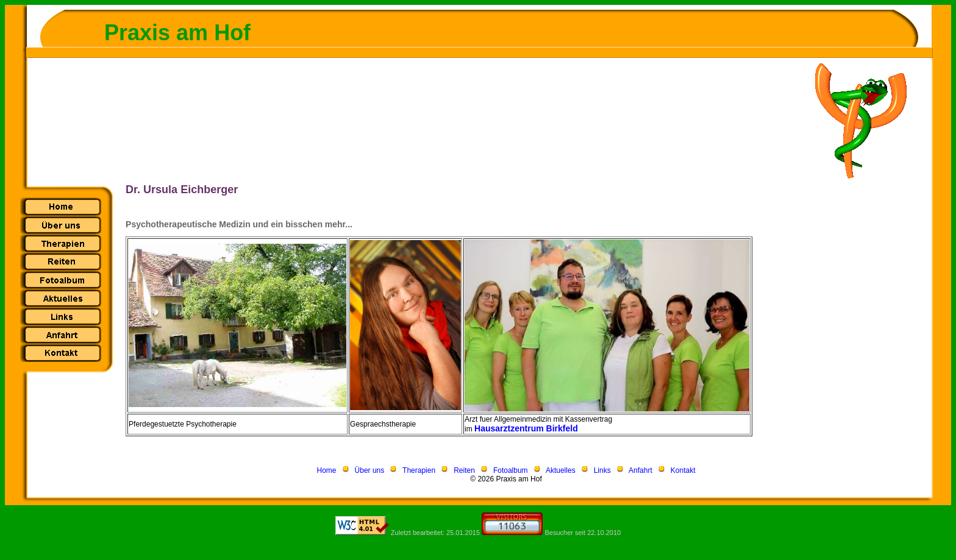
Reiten (464, 470)
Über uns (370, 470)
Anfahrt (640, 470)
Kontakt (683, 470)
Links (602, 470)
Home (327, 470)
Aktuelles (561, 470)
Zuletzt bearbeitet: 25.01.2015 (435, 533)
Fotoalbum (511, 470)
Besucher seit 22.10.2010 (583, 533)
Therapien (419, 470)
